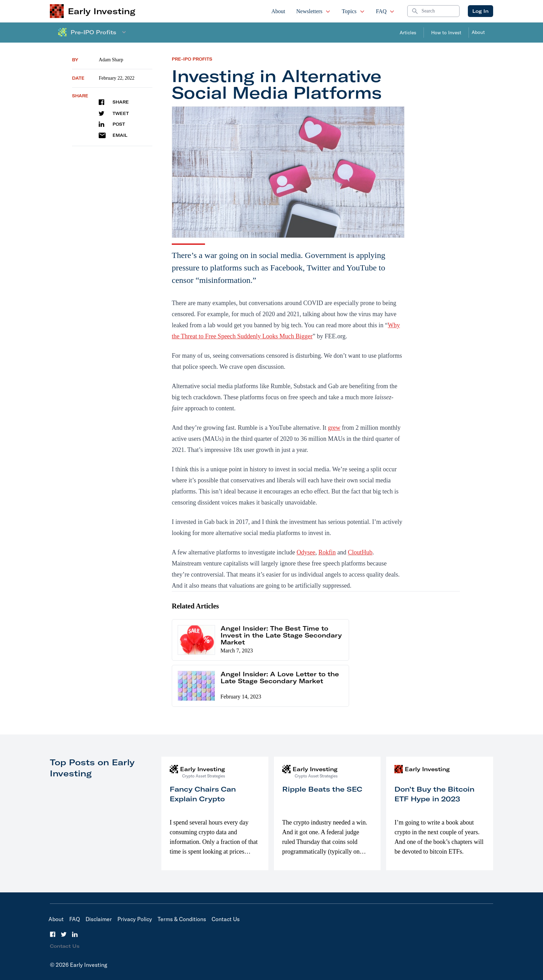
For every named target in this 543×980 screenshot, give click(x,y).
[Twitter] (64, 934)
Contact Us (226, 919)
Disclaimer (99, 919)
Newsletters (314, 11)
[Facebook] (53, 934)
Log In (480, 11)
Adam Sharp (111, 60)
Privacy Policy (135, 919)
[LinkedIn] (75, 934)
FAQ (386, 11)
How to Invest (446, 33)
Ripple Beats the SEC (322, 789)
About (278, 11)
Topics (353, 11)
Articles (408, 33)
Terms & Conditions (182, 919)
